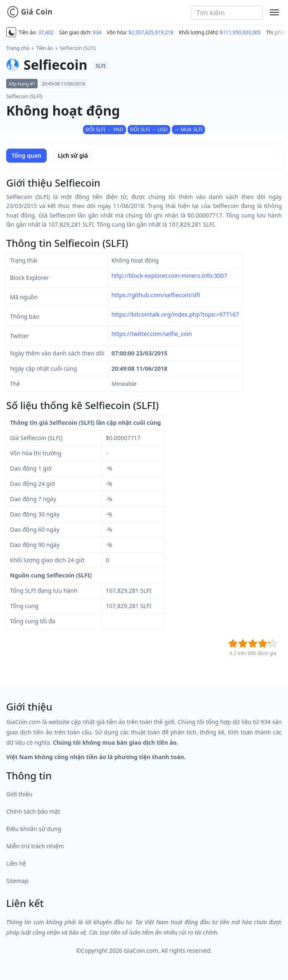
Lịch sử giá (73, 155)
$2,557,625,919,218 (151, 32)
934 (97, 32)
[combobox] (227, 13)
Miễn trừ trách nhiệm (35, 846)
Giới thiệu (19, 794)
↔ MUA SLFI (189, 129)
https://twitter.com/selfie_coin (152, 334)
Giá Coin (30, 12)
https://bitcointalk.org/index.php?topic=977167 (175, 314)
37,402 (46, 32)
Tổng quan (26, 155)
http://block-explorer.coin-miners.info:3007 (169, 276)
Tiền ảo (44, 48)
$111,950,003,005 (240, 32)
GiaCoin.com (141, 950)
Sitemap (17, 881)
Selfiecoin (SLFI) (78, 48)
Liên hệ (16, 863)
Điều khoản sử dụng (34, 829)
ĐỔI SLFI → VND (105, 129)
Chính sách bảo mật (33, 811)
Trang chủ (18, 48)
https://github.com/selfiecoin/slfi (156, 295)
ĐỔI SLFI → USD (149, 129)
